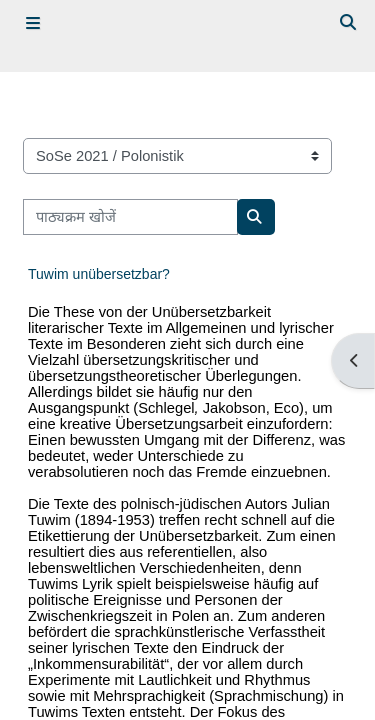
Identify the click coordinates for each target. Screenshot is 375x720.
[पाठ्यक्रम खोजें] (130, 217)
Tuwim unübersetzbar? (99, 274)
